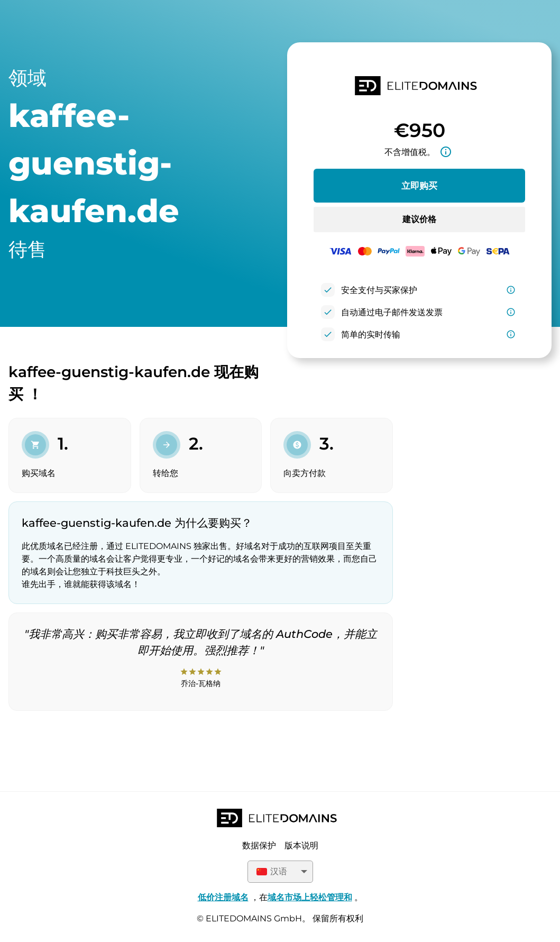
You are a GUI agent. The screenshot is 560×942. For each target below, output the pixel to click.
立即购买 (419, 186)
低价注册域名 (223, 897)
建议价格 (419, 219)
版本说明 (301, 845)
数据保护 (259, 845)
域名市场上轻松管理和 (310, 897)
